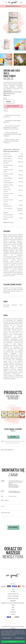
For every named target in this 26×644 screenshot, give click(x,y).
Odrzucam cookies (7, 638)
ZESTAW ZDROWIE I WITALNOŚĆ (13, 429)
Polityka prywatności (13, 598)
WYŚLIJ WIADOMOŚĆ (13, 527)
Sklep (13, 610)
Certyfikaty (13, 612)
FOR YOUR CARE (12, 396)
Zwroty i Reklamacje (13, 596)
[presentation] (2, 417)
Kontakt (13, 592)
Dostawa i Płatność (13, 594)
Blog (13, 607)
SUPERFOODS (13, 398)
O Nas (13, 605)
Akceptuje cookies (13, 642)
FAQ (13, 589)
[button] (2, 441)
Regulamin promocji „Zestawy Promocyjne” (13, 603)
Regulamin (13, 601)
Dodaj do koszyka (13, 106)
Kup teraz (13, 437)
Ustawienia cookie (19, 638)
